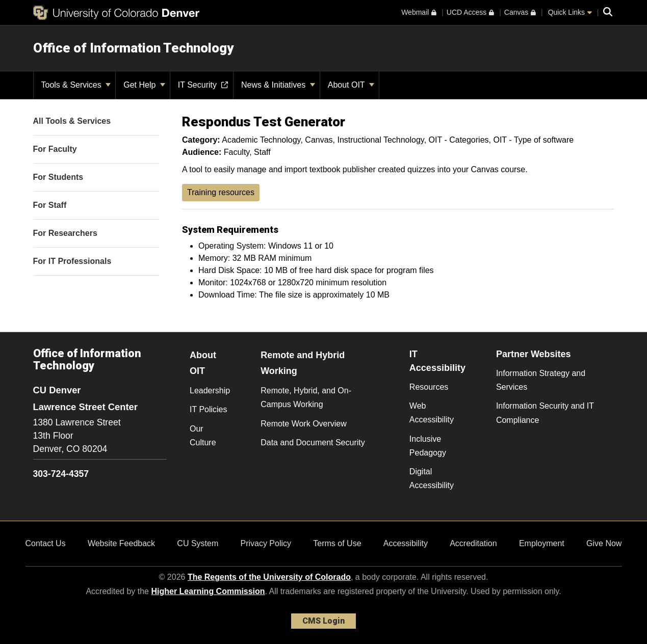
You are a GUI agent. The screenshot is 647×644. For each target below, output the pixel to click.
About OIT (351, 85)
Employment (542, 543)
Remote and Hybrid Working (303, 363)
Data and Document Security (313, 442)
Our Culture (203, 436)
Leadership (210, 391)
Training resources (221, 192)
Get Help (144, 85)
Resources (429, 387)
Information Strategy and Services (541, 380)
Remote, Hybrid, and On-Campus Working (306, 397)
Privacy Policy (266, 543)
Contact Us (46, 543)
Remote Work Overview (304, 424)
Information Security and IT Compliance (545, 413)
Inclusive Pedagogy (428, 446)
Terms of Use (337, 543)
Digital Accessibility (432, 478)
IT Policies (209, 409)
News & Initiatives (278, 85)
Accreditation (473, 543)
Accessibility (406, 543)
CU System (198, 543)
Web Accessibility (432, 413)
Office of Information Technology (133, 48)
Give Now (604, 543)
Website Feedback (121, 543)
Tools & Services (76, 85)
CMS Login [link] (323, 621)
